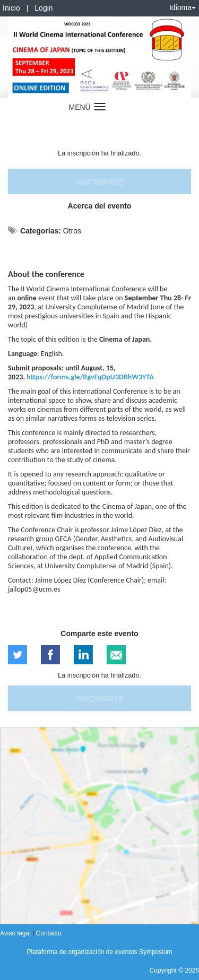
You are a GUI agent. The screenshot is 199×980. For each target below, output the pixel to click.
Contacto (49, 933)
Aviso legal (16, 933)
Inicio (11, 8)
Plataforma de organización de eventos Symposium (99, 952)
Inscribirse (99, 182)
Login (44, 8)
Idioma (183, 7)
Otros (72, 231)
